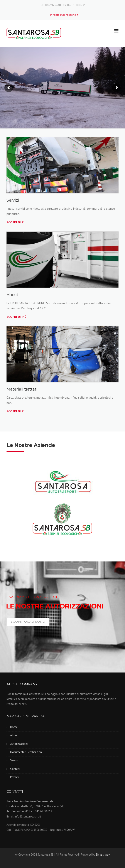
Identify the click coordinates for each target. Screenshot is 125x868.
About (14, 735)
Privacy (14, 777)
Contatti (15, 769)
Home (14, 727)
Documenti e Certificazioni (26, 752)
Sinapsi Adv (103, 855)
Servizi (14, 760)
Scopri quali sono (28, 622)
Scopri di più (17, 222)
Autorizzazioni (19, 744)
